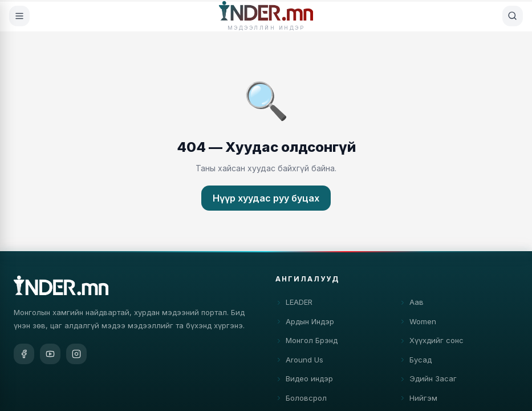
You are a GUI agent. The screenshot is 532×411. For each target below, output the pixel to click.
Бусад (415, 361)
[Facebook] (24, 354)
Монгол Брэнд (306, 342)
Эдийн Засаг (428, 380)
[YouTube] (50, 354)
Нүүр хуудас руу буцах (266, 198)
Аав (411, 304)
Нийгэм (418, 399)
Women (418, 323)
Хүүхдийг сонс (431, 342)
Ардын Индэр (305, 323)
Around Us (299, 361)
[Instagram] (76, 354)
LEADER (294, 304)
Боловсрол (301, 399)
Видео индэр (304, 380)
